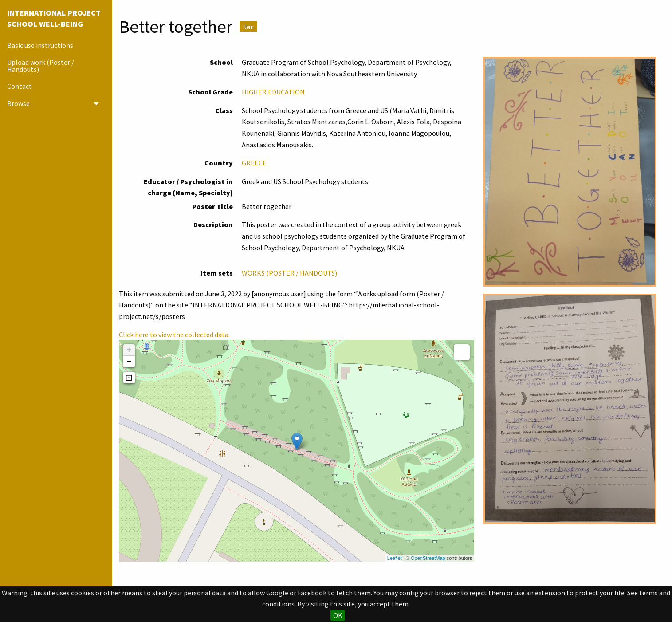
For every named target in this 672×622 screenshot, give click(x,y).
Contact (20, 86)
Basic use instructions (40, 45)
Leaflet (395, 558)
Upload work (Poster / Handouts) (41, 66)
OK (338, 615)
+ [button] (129, 350)
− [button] (129, 362)
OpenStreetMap (428, 558)
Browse (18, 103)
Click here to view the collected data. (174, 335)
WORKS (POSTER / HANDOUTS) (289, 273)
